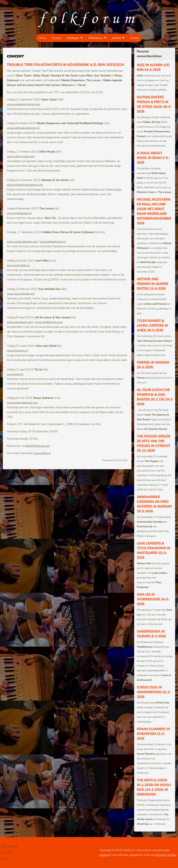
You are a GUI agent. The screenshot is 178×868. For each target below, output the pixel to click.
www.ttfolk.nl (42, 453)
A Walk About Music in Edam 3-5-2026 (153, 158)
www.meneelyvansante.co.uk (25, 185)
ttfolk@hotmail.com (38, 446)
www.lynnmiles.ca (18, 265)
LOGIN (5, 859)
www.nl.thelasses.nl (19, 213)
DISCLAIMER (10, 846)
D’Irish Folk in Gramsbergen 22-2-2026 (154, 692)
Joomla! (104, 855)
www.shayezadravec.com (22, 403)
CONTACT (8, 853)
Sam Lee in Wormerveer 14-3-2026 (153, 599)
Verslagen (73, 38)
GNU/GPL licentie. (166, 855)
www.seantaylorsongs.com (24, 104)
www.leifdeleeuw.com (49, 322)
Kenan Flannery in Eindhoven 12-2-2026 (153, 734)
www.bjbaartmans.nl (53, 242)
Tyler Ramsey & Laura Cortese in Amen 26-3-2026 (152, 325)
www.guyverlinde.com (21, 294)
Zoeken (135, 38)
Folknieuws (95, 38)
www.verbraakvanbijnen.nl (23, 128)
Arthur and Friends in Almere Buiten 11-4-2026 (153, 284)
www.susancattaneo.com (22, 242)
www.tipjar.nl (15, 374)
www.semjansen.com (20, 322)
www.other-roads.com (21, 156)
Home (42, 38)
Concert (56, 38)
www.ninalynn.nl (17, 350)
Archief (116, 38)
